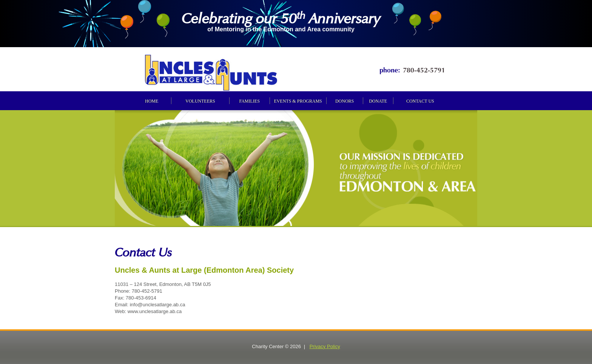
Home (152, 101)
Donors (345, 101)
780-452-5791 (424, 69)
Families (249, 101)
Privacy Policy (325, 346)
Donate (378, 101)
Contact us (420, 101)
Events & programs (298, 101)
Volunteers (200, 101)
